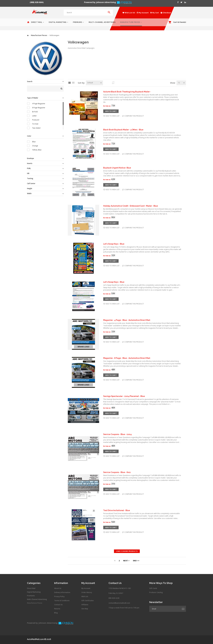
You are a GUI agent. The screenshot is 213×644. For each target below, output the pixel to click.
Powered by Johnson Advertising (101, 2)
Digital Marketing (58, 22)
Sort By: (81, 83)
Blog (56, 613)
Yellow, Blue (37, 150)
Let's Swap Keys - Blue (114, 244)
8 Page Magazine (39, 108)
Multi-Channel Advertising (102, 22)
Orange (35, 146)
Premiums (77, 22)
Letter (34, 116)
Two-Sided (36, 128)
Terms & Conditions (62, 601)
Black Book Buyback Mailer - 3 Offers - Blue (123, 130)
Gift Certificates (88, 601)
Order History (87, 592)
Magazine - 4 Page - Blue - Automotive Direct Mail (127, 320)
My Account (86, 588)
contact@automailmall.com (119, 603)
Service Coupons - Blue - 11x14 (117, 434)
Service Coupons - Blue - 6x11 (117, 472)
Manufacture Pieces (130, 22)
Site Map (85, 609)
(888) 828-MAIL (37, 2)
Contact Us (58, 605)
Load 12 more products (127, 551)
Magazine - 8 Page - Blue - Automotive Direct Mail (127, 358)
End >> (136, 561)
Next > (126, 561)
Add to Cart (111, 111)
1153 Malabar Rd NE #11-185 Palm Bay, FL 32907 (120, 591)
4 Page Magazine (39, 104)
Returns (57, 609)
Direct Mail (37, 22)
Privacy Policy (59, 597)
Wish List (85, 597)
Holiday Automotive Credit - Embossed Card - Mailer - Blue (131, 206)
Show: (173, 83)
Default (90, 83)
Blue (34, 142)
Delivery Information (62, 592)
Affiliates (85, 605)
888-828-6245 (114, 598)
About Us (58, 588)
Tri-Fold (35, 124)
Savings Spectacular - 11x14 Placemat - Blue (124, 396)
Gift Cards (153, 588)
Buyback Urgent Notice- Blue (117, 168)
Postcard (36, 120)
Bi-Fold (35, 112)
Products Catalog (156, 592)
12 (179, 83)
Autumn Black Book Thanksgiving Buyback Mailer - (127, 92)
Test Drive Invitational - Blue (117, 510)
